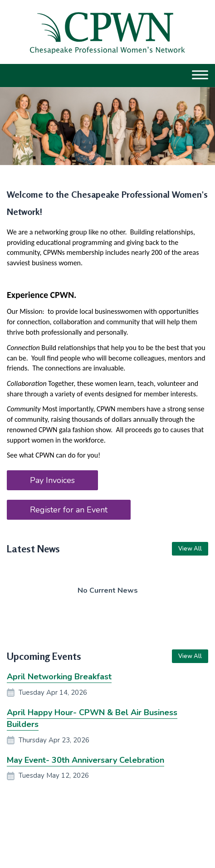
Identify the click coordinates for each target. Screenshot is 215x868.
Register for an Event (69, 510)
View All (190, 549)
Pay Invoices (52, 480)
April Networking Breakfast (59, 677)
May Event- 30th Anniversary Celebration (86, 760)
